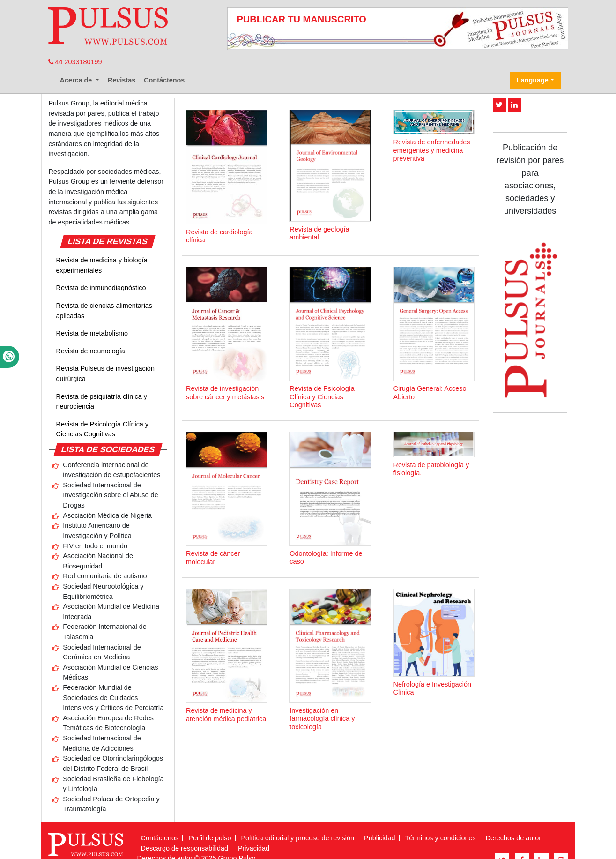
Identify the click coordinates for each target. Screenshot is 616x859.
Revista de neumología (91, 351)
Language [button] (533, 80)
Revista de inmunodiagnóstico (101, 288)
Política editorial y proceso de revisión (298, 838)
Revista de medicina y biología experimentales (102, 265)
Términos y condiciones (441, 838)
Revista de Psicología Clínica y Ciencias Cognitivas (103, 429)
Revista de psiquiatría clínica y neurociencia (102, 402)
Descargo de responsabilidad (185, 848)
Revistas (122, 80)
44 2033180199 (75, 62)
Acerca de (77, 80)
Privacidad (254, 848)
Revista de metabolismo (92, 333)
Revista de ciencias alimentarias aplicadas (104, 311)
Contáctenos (164, 80)
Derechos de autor (513, 838)
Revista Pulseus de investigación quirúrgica (105, 373)
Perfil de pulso (210, 838)
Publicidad (379, 838)
